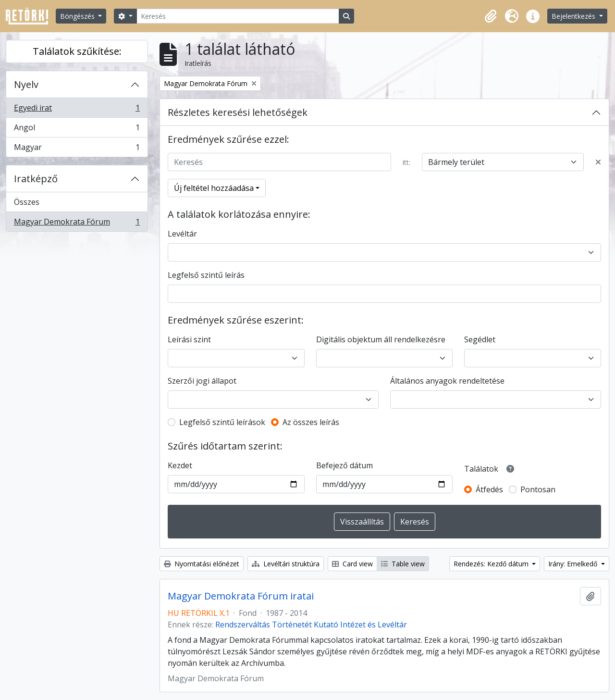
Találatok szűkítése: (77, 51)
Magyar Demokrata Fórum (77, 224)
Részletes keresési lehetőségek (238, 112)
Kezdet (180, 465)
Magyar (77, 149)
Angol (77, 130)
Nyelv (26, 84)
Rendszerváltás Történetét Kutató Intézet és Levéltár (311, 625)
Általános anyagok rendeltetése (447, 381)
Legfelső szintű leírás (206, 275)
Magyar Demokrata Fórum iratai (241, 596)
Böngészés (78, 16)
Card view (352, 564)
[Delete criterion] (598, 162)
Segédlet (480, 339)
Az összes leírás (311, 422)
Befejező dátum (344, 465)
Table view (403, 564)
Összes (27, 202)
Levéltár (182, 234)
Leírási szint (189, 339)
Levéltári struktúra (286, 564)
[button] (491, 16)
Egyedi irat (77, 110)
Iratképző (36, 179)
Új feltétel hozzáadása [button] (214, 188)
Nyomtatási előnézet (202, 564)
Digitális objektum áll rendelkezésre (381, 339)
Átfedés (489, 489)
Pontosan (538, 489)
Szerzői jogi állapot (202, 381)
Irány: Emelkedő (574, 564)
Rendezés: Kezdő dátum (492, 564)
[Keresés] (238, 16)
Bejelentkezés (574, 16)
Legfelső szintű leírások (222, 422)
